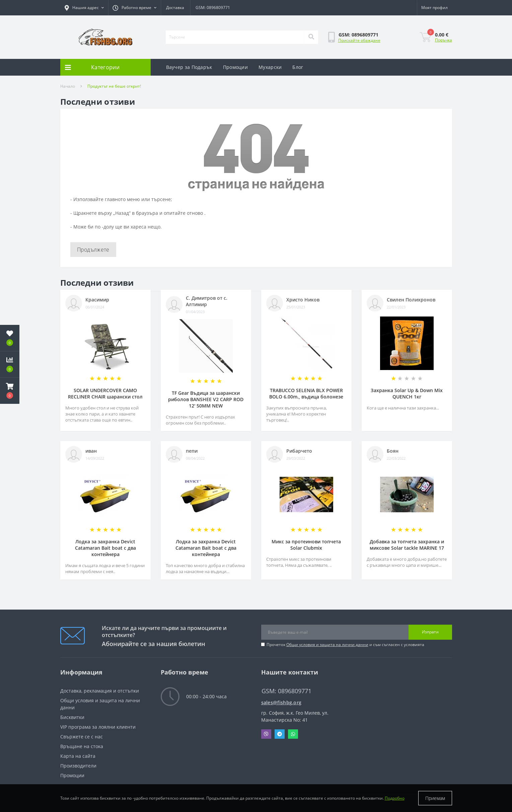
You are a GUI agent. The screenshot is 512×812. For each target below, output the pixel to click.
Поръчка (444, 40)
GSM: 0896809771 (213, 8)
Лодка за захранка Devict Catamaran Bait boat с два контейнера (105, 548)
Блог (298, 67)
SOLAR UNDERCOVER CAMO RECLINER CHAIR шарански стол (105, 393)
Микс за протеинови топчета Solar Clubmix (306, 545)
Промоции (235, 67)
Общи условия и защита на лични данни (327, 645)
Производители (78, 766)
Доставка (175, 8)
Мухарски (270, 67)
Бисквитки (72, 717)
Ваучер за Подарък (189, 67)
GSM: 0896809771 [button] (286, 691)
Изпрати (430, 632)
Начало (68, 86)
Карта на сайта (78, 756)
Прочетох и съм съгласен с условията (345, 645)
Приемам (435, 798)
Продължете (93, 250)
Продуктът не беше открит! (114, 86)
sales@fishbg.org (281, 702)
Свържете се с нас (82, 737)
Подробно (395, 798)
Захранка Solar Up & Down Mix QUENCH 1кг (407, 393)
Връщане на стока (82, 746)
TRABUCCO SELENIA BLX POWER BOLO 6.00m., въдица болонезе (306, 393)
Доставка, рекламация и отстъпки (100, 691)
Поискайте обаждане (359, 40)
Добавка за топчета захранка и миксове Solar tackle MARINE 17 (407, 545)
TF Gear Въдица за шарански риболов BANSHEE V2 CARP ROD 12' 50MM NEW (206, 399)
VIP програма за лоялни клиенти (98, 727)
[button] (84, 8)
